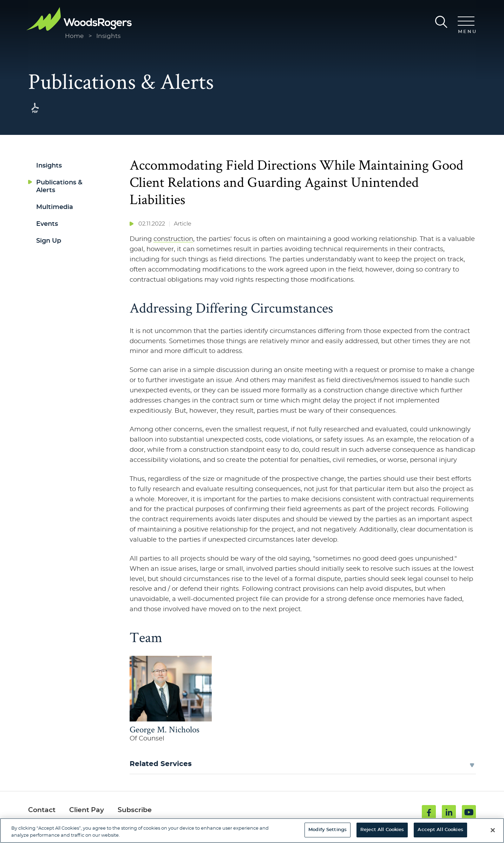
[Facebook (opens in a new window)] (429, 812)
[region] (252, 831)
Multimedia (55, 207)
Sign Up (49, 241)
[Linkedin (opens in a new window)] (449, 812)
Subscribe (135, 810)
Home (74, 36)
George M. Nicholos (165, 729)
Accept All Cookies (440, 830)
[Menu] (466, 26)
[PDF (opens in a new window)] (35, 113)
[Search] (441, 22)
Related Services (161, 764)
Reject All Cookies (382, 830)
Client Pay (87, 810)
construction (173, 239)
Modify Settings (328, 830)
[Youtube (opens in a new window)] (469, 812)
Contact (42, 810)
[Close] (493, 830)
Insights (108, 36)
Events (47, 224)
